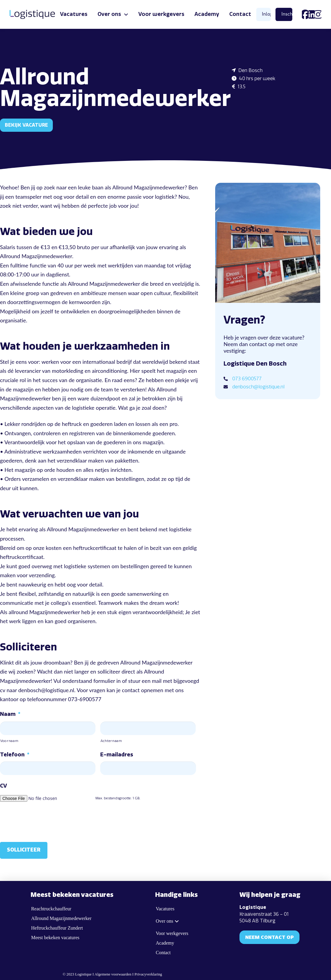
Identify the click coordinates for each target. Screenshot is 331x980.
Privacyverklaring (148, 972)
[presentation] (46, 821)
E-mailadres (117, 755)
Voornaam (9, 741)
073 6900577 (247, 379)
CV (3, 786)
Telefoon (15, 755)
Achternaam (111, 741)
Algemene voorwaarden (113, 972)
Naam (10, 714)
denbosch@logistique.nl (258, 387)
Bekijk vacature (26, 125)
